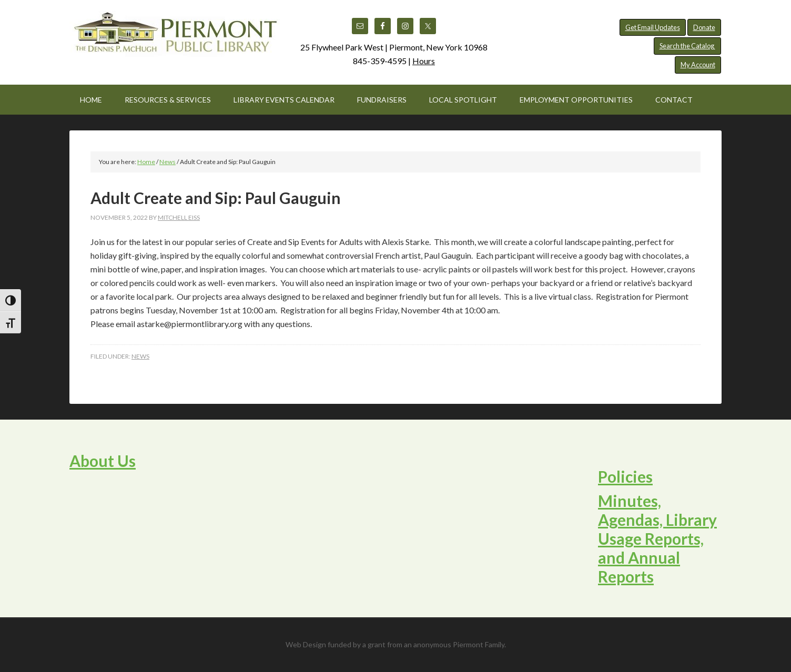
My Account (698, 65)
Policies (625, 476)
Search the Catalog (687, 46)
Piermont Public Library (175, 37)
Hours (424, 61)
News (140, 356)
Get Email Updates (653, 27)
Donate (704, 27)
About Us (103, 461)
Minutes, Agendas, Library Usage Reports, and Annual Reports (657, 538)
